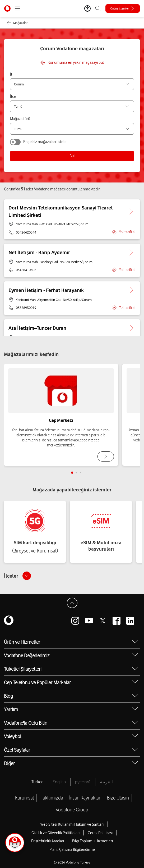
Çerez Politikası (100, 833)
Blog (8, 696)
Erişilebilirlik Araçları (48, 841)
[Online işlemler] (123, 8)
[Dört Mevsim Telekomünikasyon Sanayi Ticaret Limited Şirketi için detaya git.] (131, 211)
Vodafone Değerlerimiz (27, 655)
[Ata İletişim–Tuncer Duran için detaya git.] (131, 328)
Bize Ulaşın (118, 798)
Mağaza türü (20, 119)
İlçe (13, 97)
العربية (106, 782)
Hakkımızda (51, 798)
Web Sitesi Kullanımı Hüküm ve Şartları (72, 824)
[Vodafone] (9, 621)
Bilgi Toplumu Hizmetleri (92, 841)
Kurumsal (24, 798)
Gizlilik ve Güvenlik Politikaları (55, 833)
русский (83, 782)
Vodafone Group (72, 810)
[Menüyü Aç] (17, 8)
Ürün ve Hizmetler (22, 642)
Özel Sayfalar (17, 750)
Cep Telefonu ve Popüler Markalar (37, 682)
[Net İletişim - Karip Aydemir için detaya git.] (131, 252)
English (59, 782)
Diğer (9, 763)
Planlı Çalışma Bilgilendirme (72, 849)
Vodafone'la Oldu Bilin (26, 723)
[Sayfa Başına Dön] (72, 603)
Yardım (11, 709)
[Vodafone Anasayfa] (7, 8)
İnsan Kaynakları (85, 798)
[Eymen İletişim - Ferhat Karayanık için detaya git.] (131, 290)
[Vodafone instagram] (75, 621)
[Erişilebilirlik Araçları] (87, 8)
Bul (72, 156)
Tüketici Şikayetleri (23, 669)
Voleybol (13, 736)
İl (11, 74)
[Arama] (98, 8)
